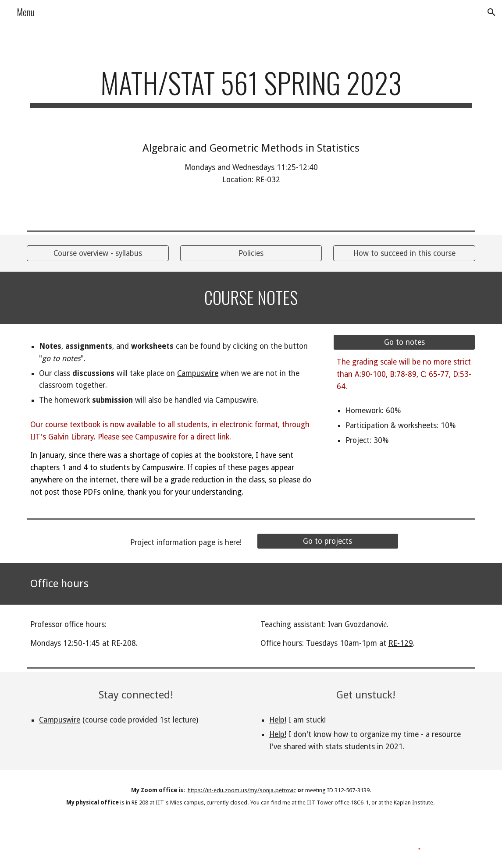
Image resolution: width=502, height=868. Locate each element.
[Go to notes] (404, 342)
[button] (491, 12)
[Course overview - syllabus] (98, 253)
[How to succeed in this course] (404, 253)
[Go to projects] (328, 541)
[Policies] (251, 253)
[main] (251, 87)
